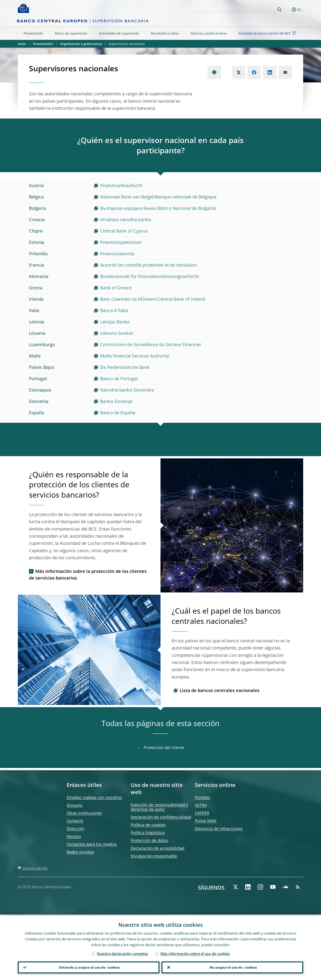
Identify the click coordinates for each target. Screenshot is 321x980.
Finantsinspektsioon (121, 242)
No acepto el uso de (232, 967)
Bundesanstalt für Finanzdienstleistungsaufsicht (149, 276)
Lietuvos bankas (117, 333)
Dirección (76, 829)
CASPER (202, 813)
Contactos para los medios (92, 844)
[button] (288, 10)
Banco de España (118, 413)
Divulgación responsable (154, 856)
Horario (74, 836)
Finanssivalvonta (117, 254)
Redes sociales (80, 852)
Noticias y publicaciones (209, 33)
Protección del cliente (164, 748)
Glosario (75, 805)
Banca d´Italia (114, 310)
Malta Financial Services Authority (135, 356)
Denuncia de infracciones (219, 829)
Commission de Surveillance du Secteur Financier (151, 344)
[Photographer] (299, 589)
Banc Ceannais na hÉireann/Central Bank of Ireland (153, 299)
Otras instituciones (84, 813)
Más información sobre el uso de (195, 953)
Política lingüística (148, 833)
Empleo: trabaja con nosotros (94, 797)
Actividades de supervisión (119, 33)
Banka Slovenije (116, 401)
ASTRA (201, 805)
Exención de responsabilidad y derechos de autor (159, 807)
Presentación (33, 33)
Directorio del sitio (35, 868)
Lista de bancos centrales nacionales (220, 690)
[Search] (253, 9)
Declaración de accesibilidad (157, 848)
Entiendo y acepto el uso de (89, 967)
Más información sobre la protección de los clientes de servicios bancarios (88, 575)
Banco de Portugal (119, 379)
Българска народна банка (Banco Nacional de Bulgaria (157, 208)
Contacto (75, 821)
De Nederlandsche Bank (125, 367)
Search (279, 9)
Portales (203, 797)
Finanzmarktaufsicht (121, 185)
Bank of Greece (116, 288)
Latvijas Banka (115, 322)
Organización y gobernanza (81, 44)
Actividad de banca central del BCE (268, 33)
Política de (148, 825)
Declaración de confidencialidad (161, 817)
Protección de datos (149, 840)
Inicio (22, 44)
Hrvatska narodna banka (126, 219)
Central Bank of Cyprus (124, 231)
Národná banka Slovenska (127, 390)
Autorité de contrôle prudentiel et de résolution (149, 265)
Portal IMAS (206, 821)
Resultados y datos (165, 33)
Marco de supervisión (71, 33)
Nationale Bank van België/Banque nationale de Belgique (158, 197)
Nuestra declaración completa (122, 953)
